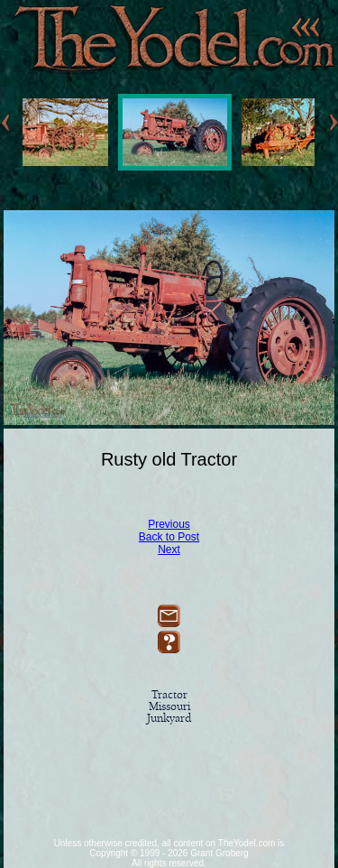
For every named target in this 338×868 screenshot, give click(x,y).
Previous (169, 524)
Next (169, 549)
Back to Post (169, 537)
